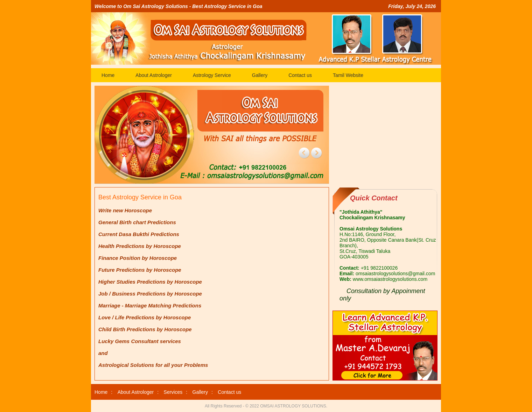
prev (304, 153)
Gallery (260, 75)
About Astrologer (154, 75)
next (316, 153)
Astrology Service (212, 75)
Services (173, 392)
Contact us (300, 75)
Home (108, 75)
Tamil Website (348, 75)
